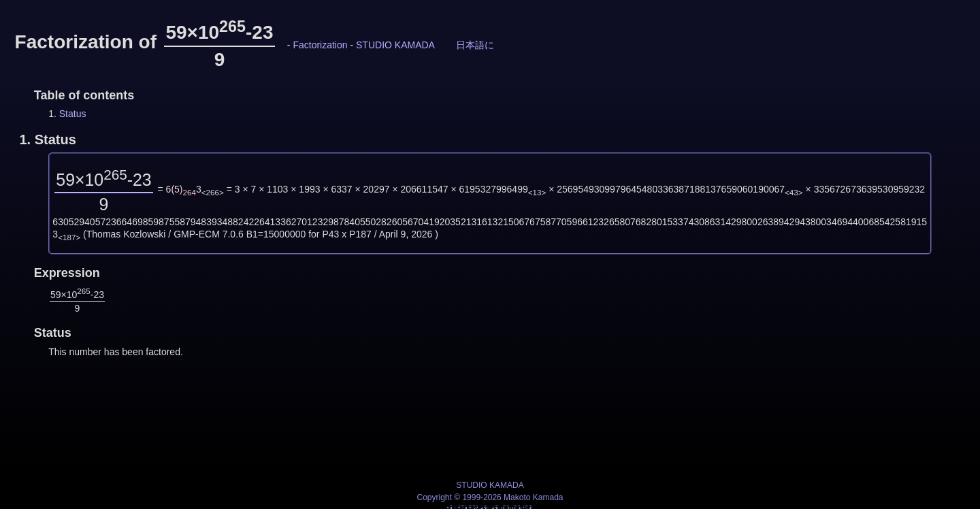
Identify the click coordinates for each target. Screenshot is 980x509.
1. (47, 139)
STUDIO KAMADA (395, 45)
